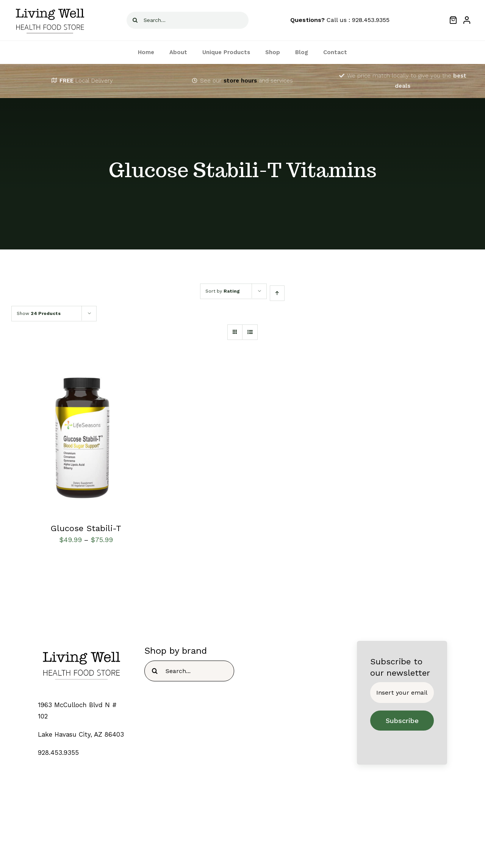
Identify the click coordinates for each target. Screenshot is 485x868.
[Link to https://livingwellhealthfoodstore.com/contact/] (195, 81)
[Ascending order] (277, 293)
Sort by (223, 291)
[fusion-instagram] (250, 844)
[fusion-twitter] (235, 844)
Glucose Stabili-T (86, 528)
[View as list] (250, 332)
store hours (240, 81)
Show (39, 313)
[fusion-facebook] (220, 844)
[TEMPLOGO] (81, 648)
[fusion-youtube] (265, 844)
